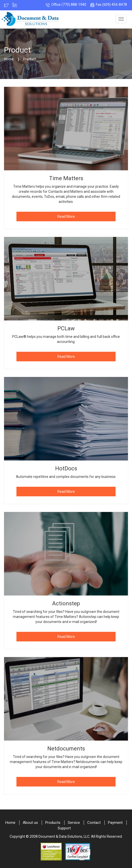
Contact (94, 823)
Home (10, 823)
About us (30, 823)
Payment (115, 823)
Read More (66, 216)
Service (74, 823)
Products (53, 823)
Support (64, 828)
